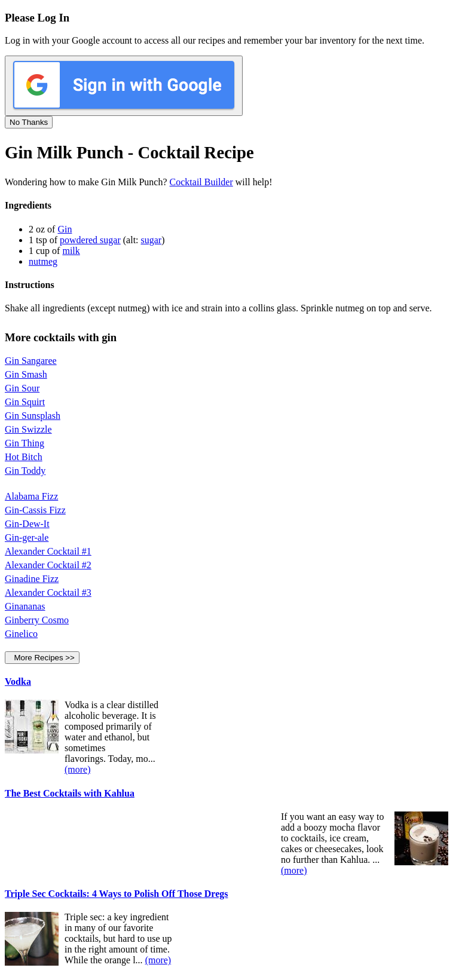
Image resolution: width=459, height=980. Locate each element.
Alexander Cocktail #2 (48, 565)
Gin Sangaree (31, 361)
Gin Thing (25, 443)
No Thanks (29, 122)
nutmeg (43, 261)
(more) (78, 769)
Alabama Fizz (31, 496)
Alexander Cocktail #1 (48, 551)
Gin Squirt (25, 402)
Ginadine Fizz (32, 579)
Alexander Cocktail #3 (48, 592)
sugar (152, 240)
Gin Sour (22, 388)
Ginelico (21, 634)
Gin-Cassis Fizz (35, 510)
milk (71, 251)
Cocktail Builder (201, 182)
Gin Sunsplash (33, 416)
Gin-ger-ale (27, 538)
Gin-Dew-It (27, 524)
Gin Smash (26, 374)
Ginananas (25, 606)
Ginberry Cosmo (37, 620)
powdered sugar (90, 240)
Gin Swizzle (28, 429)
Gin (65, 229)
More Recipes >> (42, 658)
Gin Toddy (25, 471)
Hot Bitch (24, 457)
